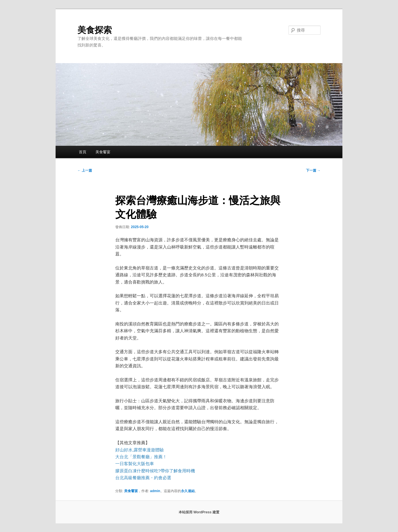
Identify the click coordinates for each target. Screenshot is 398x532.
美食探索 (95, 30)
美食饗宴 (103, 152)
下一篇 (313, 170)
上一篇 (85, 170)
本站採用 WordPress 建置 (199, 512)
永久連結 (188, 491)
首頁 (83, 152)
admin (155, 491)
